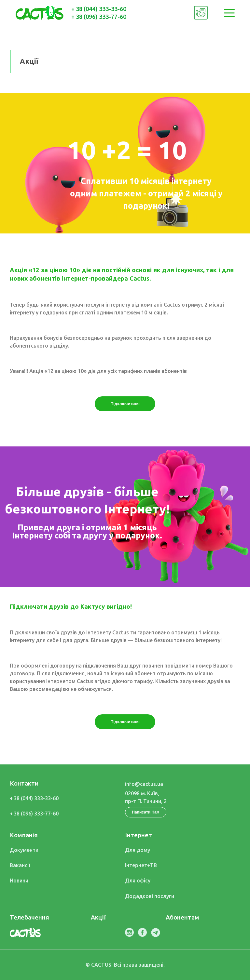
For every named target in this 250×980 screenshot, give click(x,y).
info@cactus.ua (144, 784)
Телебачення (29, 917)
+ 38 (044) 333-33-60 (99, 9)
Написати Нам (146, 812)
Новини (19, 881)
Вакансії (20, 865)
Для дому (138, 850)
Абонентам (182, 917)
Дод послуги (150, 896)
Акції (98, 917)
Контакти (24, 783)
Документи (24, 850)
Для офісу (138, 881)
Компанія (24, 835)
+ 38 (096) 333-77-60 (99, 17)
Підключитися (125, 404)
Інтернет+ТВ (141, 865)
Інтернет (139, 835)
